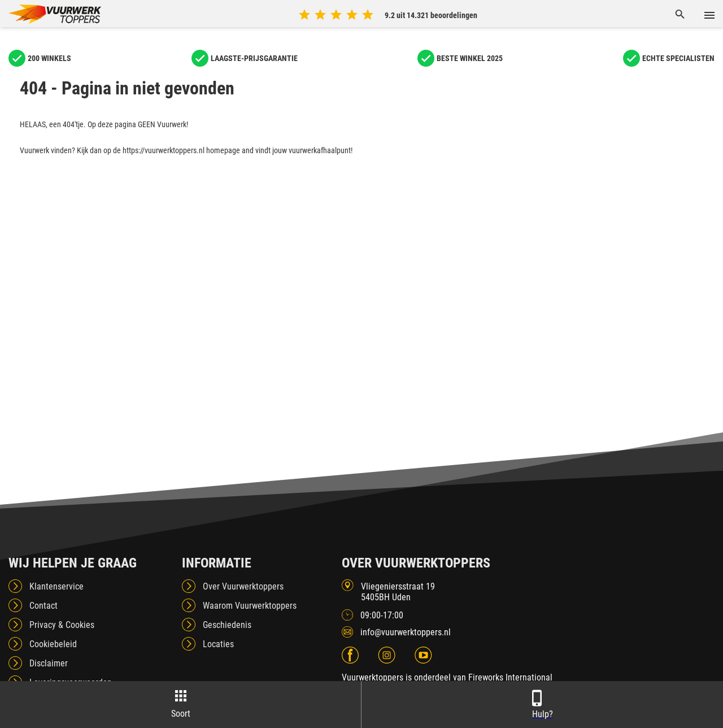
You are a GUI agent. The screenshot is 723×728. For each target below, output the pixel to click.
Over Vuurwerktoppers (243, 586)
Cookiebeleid (53, 644)
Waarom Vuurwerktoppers (250, 606)
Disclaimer (49, 663)
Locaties (218, 644)
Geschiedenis (227, 625)
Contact (43, 606)
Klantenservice (56, 586)
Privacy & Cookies (62, 625)
